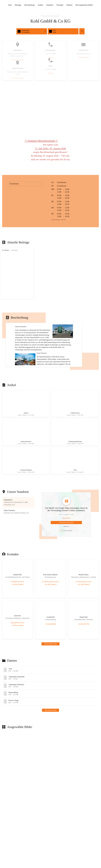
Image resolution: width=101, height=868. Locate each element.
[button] (67, 340)
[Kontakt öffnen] (17, 596)
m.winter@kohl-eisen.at (84, 602)
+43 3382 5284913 (17, 605)
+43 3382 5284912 (50, 605)
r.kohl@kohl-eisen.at (17, 602)
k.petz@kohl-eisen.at (17, 643)
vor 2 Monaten (5, 250)
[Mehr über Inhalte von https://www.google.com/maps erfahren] (66, 539)
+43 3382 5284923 (84, 605)
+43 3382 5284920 (17, 646)
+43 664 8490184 (51, 645)
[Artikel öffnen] (26, 421)
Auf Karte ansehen (18, 60)
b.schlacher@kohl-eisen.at (50, 602)
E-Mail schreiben (83, 57)
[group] (50, 274)
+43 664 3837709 (84, 645)
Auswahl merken (66, 551)
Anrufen (50, 57)
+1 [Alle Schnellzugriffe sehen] (82, 31)
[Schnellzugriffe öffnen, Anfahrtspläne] (32, 31)
